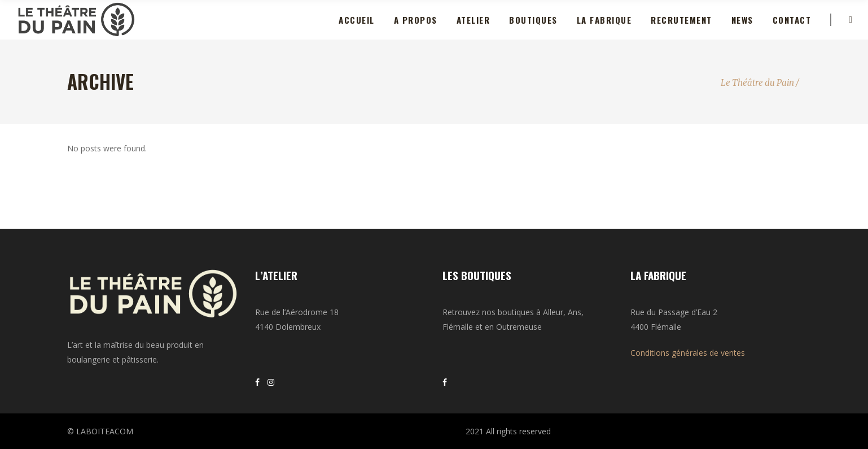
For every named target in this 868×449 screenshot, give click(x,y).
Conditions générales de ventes (688, 353)
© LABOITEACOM (100, 431)
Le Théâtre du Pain (757, 83)
